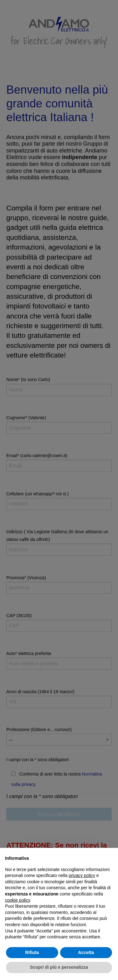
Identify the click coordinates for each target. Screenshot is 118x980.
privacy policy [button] (82, 875)
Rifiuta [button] (32, 952)
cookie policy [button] (17, 900)
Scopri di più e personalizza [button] (59, 967)
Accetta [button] (86, 952)
